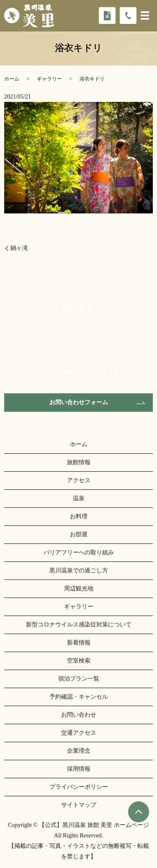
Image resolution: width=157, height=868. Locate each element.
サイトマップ (79, 805)
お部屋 (79, 534)
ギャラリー (49, 79)
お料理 (79, 516)
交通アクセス (79, 733)
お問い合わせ (79, 715)
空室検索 (79, 661)
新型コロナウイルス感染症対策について (79, 625)
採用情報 (79, 769)
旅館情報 (79, 462)
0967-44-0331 (89, 370)
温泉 (79, 498)
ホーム (12, 79)
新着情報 (79, 643)
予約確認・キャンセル (79, 697)
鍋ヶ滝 (19, 248)
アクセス (79, 480)
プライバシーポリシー (79, 787)
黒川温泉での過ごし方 (79, 570)
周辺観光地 (79, 589)
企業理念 (79, 751)
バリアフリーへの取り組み (79, 552)
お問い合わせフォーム (79, 402)
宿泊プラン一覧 (79, 679)
